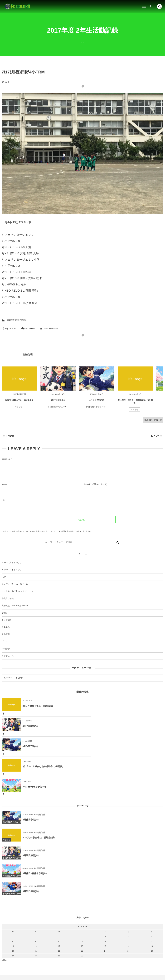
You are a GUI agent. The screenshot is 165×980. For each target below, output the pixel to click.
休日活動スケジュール (96, 409)
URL (4, 500)
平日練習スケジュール (57, 409)
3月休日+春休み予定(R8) (34, 746)
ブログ (5, 642)
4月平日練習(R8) (58, 402)
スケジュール (8, 656)
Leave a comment (51, 329)
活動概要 (6, 634)
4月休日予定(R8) (97, 402)
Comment (6, 459)
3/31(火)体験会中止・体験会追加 (19, 402)
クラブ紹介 (7, 620)
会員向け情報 (8, 598)
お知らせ (19, 409)
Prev (8, 436)
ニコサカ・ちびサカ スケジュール (17, 591)
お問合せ (6, 649)
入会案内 (6, 627)
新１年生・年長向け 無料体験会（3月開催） (124, 726)
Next (157, 436)
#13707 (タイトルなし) (12, 562)
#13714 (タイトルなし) (12, 570)
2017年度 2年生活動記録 (17, 320)
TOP (4, 577)
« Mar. (4, 920)
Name (4, 484)
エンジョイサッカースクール (15, 584)
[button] (159, 6)
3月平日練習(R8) (31, 853)
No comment (30, 329)
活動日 (5, 613)
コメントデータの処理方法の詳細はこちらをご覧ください (70, 531)
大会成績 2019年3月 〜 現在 (15, 606)
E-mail (87, 484)
